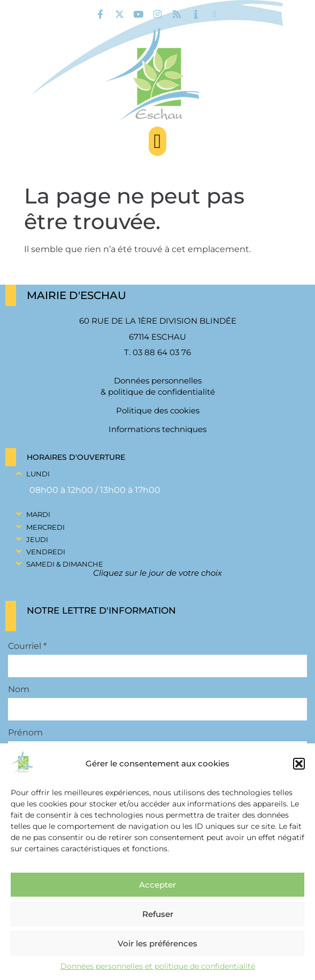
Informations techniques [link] (158, 429)
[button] (299, 764)
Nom (19, 689)
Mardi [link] (38, 514)
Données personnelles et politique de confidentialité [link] (158, 966)
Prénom (25, 733)
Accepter (158, 885)
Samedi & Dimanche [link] (65, 564)
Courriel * (27, 646)
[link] (100, 14)
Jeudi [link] (37, 539)
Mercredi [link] (45, 527)
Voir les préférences (158, 943)
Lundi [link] (38, 474)
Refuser (158, 914)
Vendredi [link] (46, 552)
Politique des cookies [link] (158, 410)
